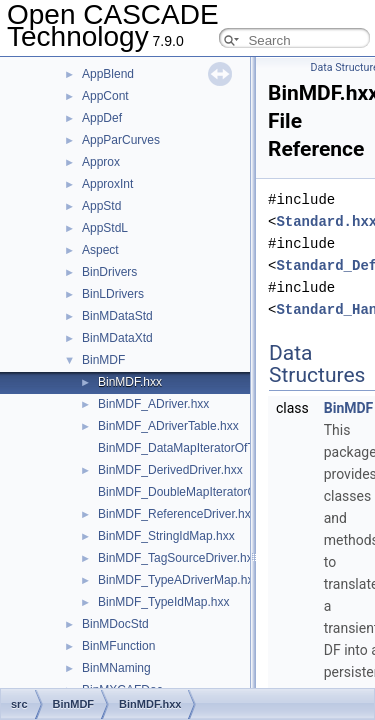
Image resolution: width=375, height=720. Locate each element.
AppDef (102, 118)
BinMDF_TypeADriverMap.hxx (178, 580)
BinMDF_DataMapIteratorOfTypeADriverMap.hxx (228, 448)
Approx (101, 162)
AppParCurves (121, 140)
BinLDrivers (113, 294)
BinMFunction (118, 646)
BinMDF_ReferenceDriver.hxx (177, 514)
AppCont (105, 96)
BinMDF (103, 360)
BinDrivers (109, 272)
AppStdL (105, 228)
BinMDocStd (115, 624)
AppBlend (108, 74)
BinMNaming (116, 668)
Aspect (100, 250)
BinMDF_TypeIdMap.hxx (163, 602)
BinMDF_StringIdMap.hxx (166, 536)
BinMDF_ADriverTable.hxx (168, 426)
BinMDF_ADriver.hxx (153, 404)
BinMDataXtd (117, 338)
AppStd (101, 206)
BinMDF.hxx (130, 382)
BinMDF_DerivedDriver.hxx (170, 470)
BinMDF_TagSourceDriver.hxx (178, 558)
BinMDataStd (117, 316)
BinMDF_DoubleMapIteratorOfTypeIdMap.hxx (219, 492)
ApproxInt (107, 184)
